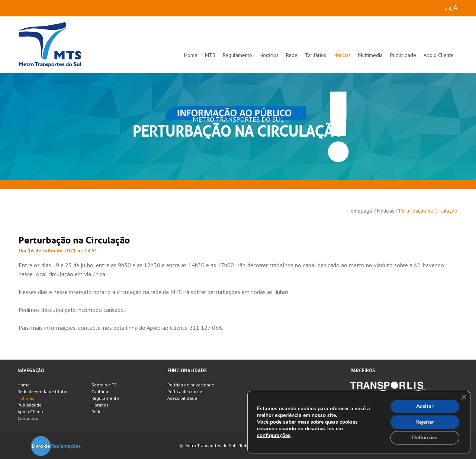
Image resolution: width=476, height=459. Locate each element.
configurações (274, 436)
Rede (292, 55)
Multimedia (370, 55)
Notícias (342, 55)
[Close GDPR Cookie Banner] (464, 397)
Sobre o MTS (104, 385)
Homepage (360, 211)
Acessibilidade (182, 398)
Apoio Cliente (439, 55)
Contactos (28, 418)
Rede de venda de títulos (43, 391)
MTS (210, 55)
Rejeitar (425, 422)
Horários (269, 55)
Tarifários (316, 55)
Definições (425, 438)
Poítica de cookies (186, 391)
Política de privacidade (191, 385)
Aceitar (425, 406)
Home (191, 55)
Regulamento (237, 55)
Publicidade (403, 55)
